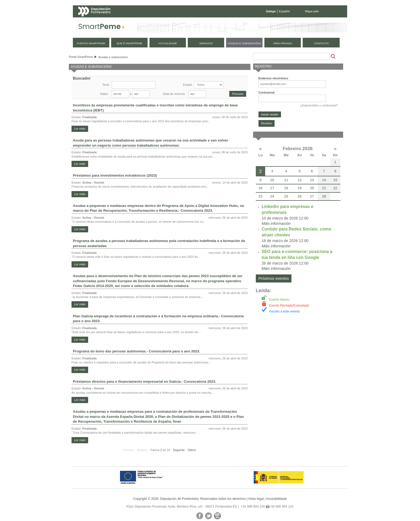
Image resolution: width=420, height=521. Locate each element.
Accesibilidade (277, 499)
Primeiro (129, 450)
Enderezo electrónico (273, 78)
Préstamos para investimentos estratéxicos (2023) (115, 175)
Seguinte (179, 450)
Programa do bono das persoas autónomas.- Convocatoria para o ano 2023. (136, 351)
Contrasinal (267, 92)
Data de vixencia (174, 94)
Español (284, 11)
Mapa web (312, 11)
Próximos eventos (274, 278)
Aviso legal (256, 499)
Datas (104, 94)
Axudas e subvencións (113, 57)
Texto (106, 85)
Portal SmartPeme (81, 57)
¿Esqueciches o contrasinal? (319, 105)
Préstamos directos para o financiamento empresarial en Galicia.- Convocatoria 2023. (145, 382)
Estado (187, 85)
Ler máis (80, 129)
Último (192, 450)
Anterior (142, 450)
